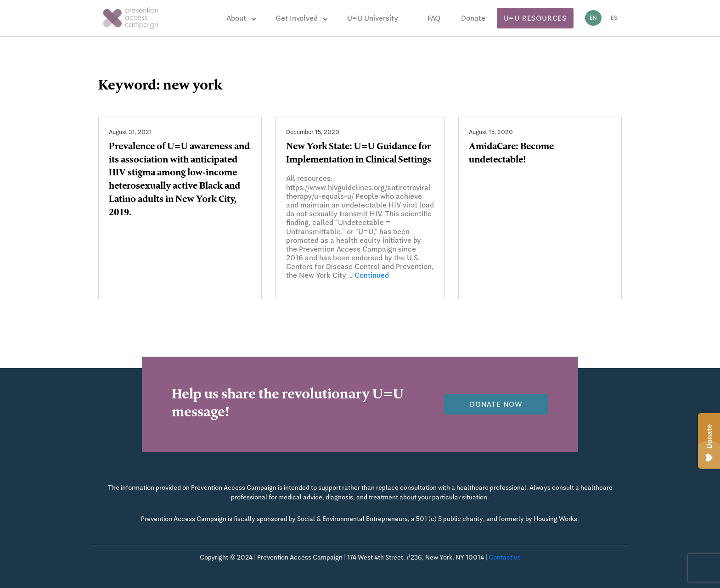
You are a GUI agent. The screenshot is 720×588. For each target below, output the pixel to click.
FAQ (434, 18)
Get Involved (297, 18)
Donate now (496, 404)
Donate (473, 18)
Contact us (505, 557)
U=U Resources (535, 18)
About (236, 18)
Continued (372, 275)
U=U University (373, 18)
